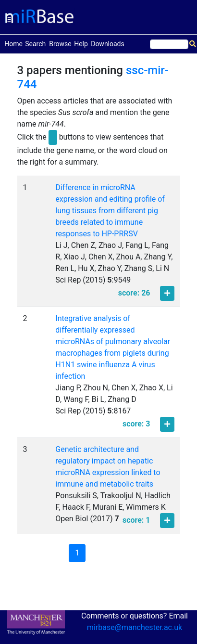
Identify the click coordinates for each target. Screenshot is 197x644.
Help (81, 44)
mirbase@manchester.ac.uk (135, 627)
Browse (60, 44)
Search (35, 44)
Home (13, 43)
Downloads (108, 44)
